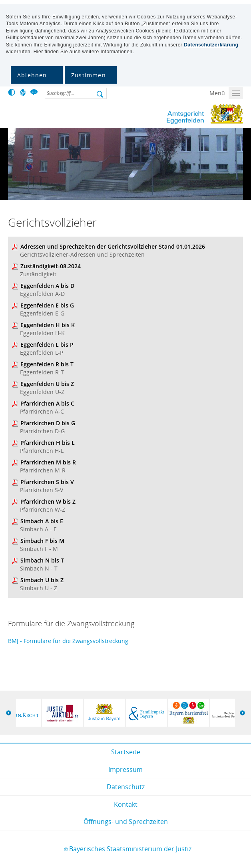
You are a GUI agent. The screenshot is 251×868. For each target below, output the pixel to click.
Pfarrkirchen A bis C (47, 403)
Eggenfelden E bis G (47, 305)
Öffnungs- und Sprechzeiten (126, 822)
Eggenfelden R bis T (47, 364)
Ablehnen (32, 75)
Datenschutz (126, 787)
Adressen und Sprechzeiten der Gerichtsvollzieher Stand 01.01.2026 (113, 246)
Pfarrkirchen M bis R (48, 462)
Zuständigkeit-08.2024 (51, 266)
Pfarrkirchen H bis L (48, 443)
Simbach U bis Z (42, 580)
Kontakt (126, 804)
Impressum (125, 770)
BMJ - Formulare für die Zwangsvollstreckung (68, 641)
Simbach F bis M (42, 541)
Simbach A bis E (42, 521)
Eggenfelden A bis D (47, 286)
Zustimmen (89, 75)
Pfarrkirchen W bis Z (48, 501)
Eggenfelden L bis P (47, 345)
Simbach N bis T (42, 560)
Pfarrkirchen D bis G (48, 423)
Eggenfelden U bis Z (47, 384)
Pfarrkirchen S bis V (47, 482)
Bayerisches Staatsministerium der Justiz (130, 849)
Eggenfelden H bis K (48, 325)
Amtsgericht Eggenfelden (173, 114)
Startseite (126, 752)
